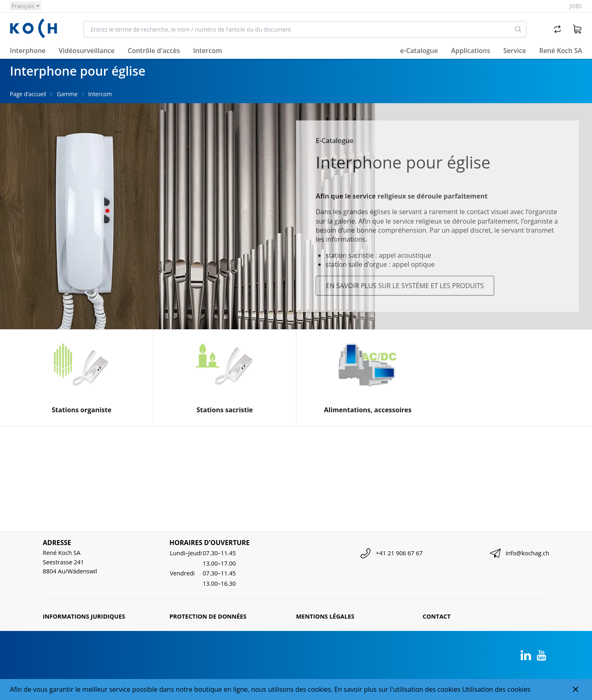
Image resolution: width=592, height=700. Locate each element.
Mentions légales (325, 616)
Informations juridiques (84, 616)
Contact (437, 616)
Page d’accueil (28, 94)
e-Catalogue (419, 51)
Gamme (67, 94)
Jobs (576, 6)
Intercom (100, 94)
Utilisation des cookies (496, 689)
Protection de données (208, 616)
